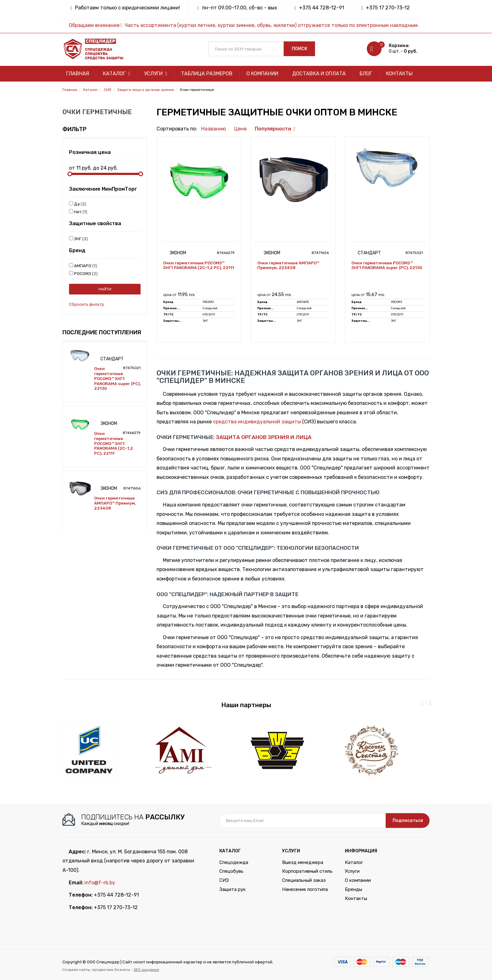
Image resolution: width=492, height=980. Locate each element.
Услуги (156, 74)
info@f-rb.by (100, 883)
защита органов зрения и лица (264, 437)
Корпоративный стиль (307, 871)
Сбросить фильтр (87, 304)
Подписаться (408, 821)
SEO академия (146, 970)
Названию (214, 129)
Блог (366, 74)
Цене (240, 129)
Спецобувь (231, 871)
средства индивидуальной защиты (257, 422)
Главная (78, 74)
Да (78, 204)
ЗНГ (78, 239)
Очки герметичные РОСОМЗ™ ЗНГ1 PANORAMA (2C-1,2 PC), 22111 (114, 443)
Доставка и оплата (319, 74)
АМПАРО (83, 266)
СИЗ (224, 880)
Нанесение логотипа (305, 889)
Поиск (299, 49)
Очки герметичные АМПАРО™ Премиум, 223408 (115, 503)
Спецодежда (234, 862)
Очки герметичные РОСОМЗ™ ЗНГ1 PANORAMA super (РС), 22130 (117, 379)
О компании (262, 74)
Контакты (399, 74)
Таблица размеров (207, 74)
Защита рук (233, 889)
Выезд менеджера (303, 862)
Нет (78, 212)
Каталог (117, 74)
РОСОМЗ (83, 273)
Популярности (273, 129)
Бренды (353, 889)
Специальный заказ (304, 880)
